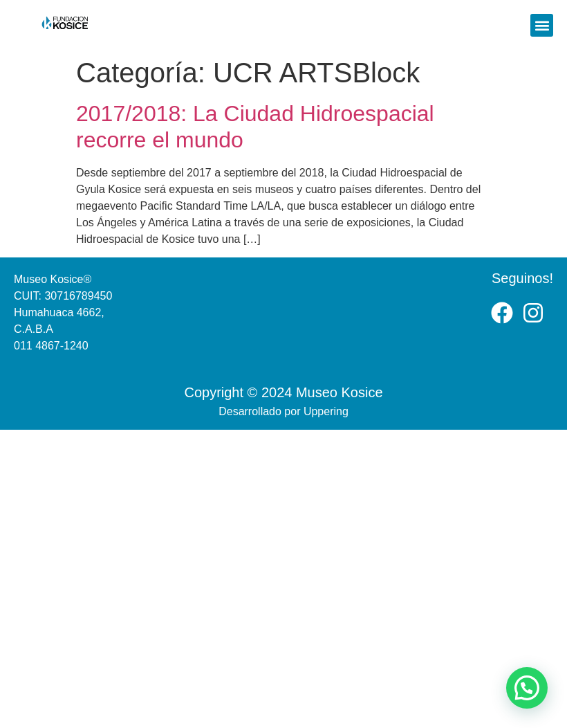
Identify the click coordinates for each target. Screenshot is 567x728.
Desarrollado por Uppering (283, 411)
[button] (542, 25)
